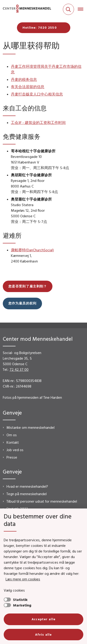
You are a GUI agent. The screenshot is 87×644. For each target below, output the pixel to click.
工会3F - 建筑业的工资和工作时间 (38, 123)
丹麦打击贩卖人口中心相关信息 (37, 94)
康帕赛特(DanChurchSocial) (32, 250)
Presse (12, 457)
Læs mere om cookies (23, 579)
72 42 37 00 (19, 369)
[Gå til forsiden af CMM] (26, 9)
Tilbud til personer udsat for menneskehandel (42, 501)
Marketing (22, 605)
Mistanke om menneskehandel (31, 427)
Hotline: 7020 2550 (40, 27)
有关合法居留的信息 (28, 87)
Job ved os (15, 450)
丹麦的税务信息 (24, 79)
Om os (12, 435)
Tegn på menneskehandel (27, 494)
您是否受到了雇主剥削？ (28, 286)
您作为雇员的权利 (22, 303)
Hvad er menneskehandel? (27, 486)
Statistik (20, 600)
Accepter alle (43, 619)
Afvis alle (43, 634)
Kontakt (13, 442)
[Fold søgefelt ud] (68, 9)
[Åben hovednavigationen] (82, 9)
